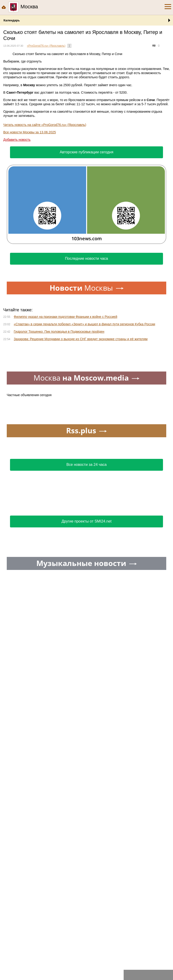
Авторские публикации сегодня (86, 152)
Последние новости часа (86, 258)
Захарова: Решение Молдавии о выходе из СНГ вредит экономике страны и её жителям (81, 339)
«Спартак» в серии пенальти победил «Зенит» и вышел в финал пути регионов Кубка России (84, 324)
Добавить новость (17, 140)
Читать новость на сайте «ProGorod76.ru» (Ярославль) (45, 125)
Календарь (12, 20)
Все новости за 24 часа (86, 465)
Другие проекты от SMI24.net (86, 521)
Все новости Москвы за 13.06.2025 (30, 132)
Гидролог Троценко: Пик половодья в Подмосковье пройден (59, 332)
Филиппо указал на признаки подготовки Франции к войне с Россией (65, 317)
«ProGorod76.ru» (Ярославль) (46, 46)
